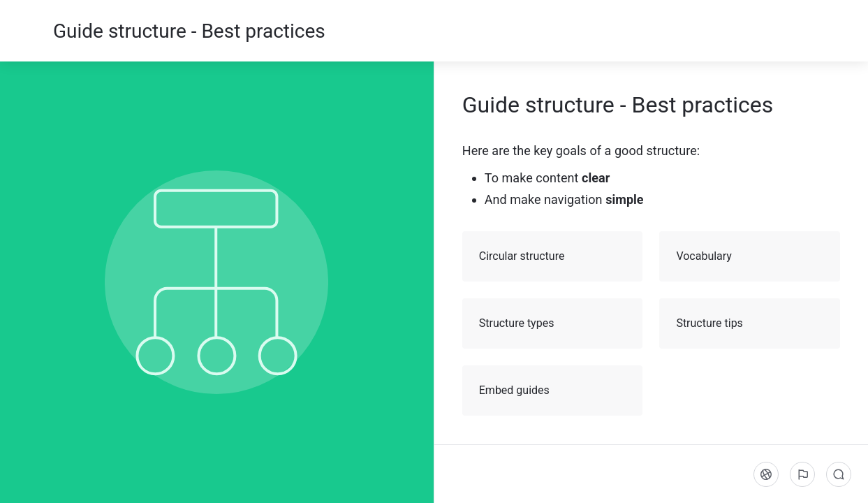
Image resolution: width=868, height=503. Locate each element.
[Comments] (839, 474)
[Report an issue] (802, 474)
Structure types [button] (553, 323)
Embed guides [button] (553, 391)
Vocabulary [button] (750, 256)
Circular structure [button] (553, 256)
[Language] (766, 474)
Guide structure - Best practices (189, 31)
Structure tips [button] (750, 323)
